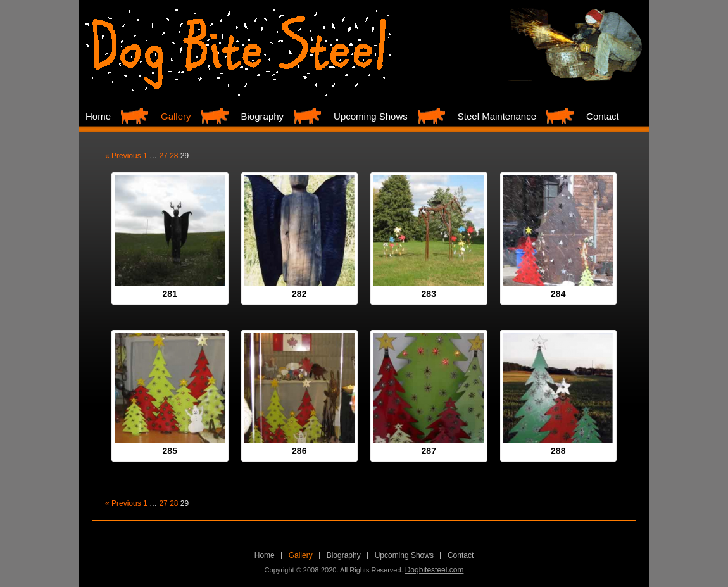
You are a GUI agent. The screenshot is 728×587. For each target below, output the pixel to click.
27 (163, 156)
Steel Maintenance (497, 116)
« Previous (123, 156)
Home (98, 116)
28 (174, 156)
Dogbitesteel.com (435, 570)
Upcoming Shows (371, 116)
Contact (603, 116)
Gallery (176, 116)
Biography (263, 116)
